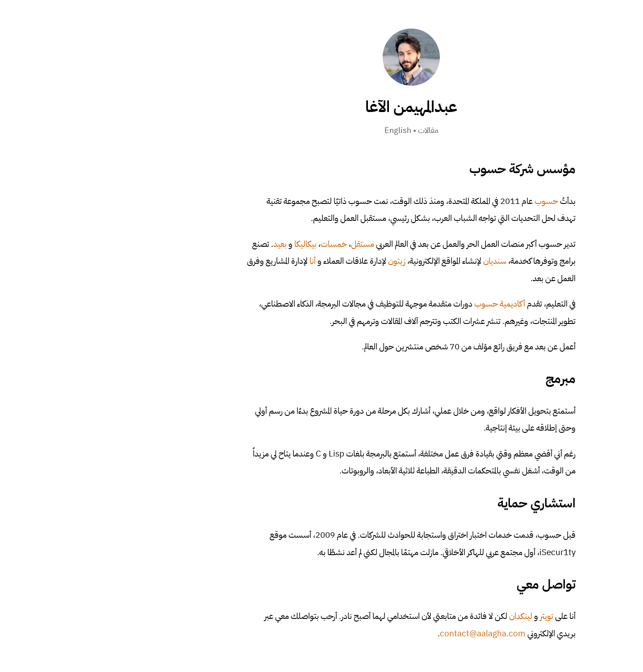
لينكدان (431, 616)
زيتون (307, 261)
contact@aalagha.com (393, 633)
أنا (223, 261)
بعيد (190, 244)
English (308, 130)
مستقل (273, 244)
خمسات (244, 244)
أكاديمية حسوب (410, 304)
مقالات (338, 130)
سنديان (405, 261)
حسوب (457, 201)
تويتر (457, 616)
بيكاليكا (216, 244)
